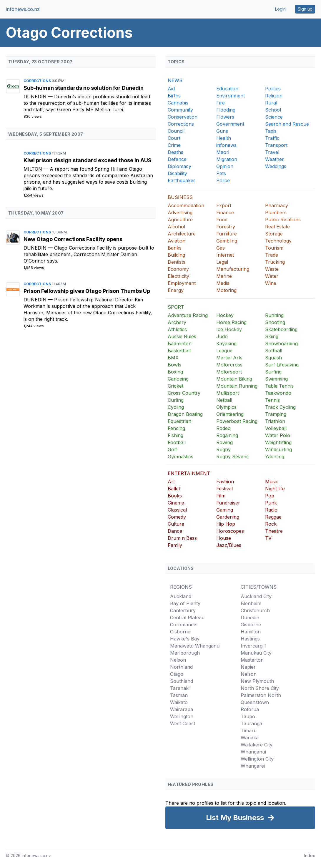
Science (274, 117)
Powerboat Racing (237, 421)
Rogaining (227, 435)
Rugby (223, 449)
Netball (224, 400)
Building (176, 255)
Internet (225, 255)
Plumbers (276, 213)
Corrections (38, 81)
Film (221, 496)
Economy (178, 269)
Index (310, 855)
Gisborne (180, 632)
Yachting (275, 457)
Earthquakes (182, 180)
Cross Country (184, 393)
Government (230, 124)
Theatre (274, 531)
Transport (276, 145)
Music (272, 482)
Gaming (225, 510)
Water (272, 276)
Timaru (249, 731)
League (224, 351)
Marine (224, 276)
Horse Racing (231, 322)
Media (223, 283)
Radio (271, 510)
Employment (182, 283)
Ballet (174, 489)
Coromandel (184, 625)
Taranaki (180, 688)
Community (180, 110)
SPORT (176, 307)
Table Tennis (279, 386)
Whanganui (253, 752)
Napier (248, 667)
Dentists (177, 262)
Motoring (226, 290)
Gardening (228, 517)
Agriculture (180, 220)
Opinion (225, 166)
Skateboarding (281, 329)
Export (224, 205)
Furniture (227, 234)
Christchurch (255, 610)
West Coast (183, 723)
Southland (182, 681)
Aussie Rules (182, 336)
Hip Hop (226, 524)
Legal (222, 262)
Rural (271, 103)
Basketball (179, 351)
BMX (173, 358)
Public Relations (283, 220)
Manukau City (256, 653)
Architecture (182, 234)
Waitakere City (257, 745)
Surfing (273, 372)
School (273, 110)
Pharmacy (277, 205)
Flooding (226, 110)
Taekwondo (278, 393)
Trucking (275, 262)
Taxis (271, 131)
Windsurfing (278, 449)
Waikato (179, 702)
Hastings (250, 639)
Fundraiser (228, 503)
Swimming (276, 379)
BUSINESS (180, 197)
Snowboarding (281, 343)
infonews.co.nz (23, 9)
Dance (175, 531)
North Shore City (260, 688)
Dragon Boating (185, 414)
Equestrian (179, 421)
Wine (271, 283)
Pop (270, 496)
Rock (271, 524)
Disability (177, 173)
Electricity (178, 276)
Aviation (177, 241)
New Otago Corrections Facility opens (73, 239)
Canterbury (183, 610)
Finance (225, 213)
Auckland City (256, 596)
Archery (177, 322)
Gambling (227, 241)
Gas (221, 248)
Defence (177, 159)
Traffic (272, 138)
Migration (227, 159)
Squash (273, 358)
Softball (274, 351)
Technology (278, 241)
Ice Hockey (229, 329)
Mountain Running (237, 386)
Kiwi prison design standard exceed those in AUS (88, 160)
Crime (174, 145)
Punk (271, 503)
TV (268, 538)
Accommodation (186, 205)
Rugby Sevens (232, 457)
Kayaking (226, 343)
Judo (222, 336)
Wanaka (250, 738)
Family (175, 545)
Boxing (175, 372)
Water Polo (278, 435)
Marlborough (185, 653)
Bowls (174, 365)
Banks (175, 248)
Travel (272, 152)
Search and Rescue (287, 124)
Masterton (252, 660)
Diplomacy (179, 166)
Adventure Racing (188, 315)
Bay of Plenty (185, 603)
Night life (275, 489)
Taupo (248, 716)
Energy (176, 290)
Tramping (276, 414)
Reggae (273, 517)
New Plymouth (257, 681)
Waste (272, 269)
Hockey (225, 315)
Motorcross (229, 365)
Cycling (176, 407)
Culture (176, 524)
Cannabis (178, 103)
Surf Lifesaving (282, 365)
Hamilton (251, 632)
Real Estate (277, 227)
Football (177, 442)
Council (176, 131)
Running (274, 315)
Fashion (225, 482)
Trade (272, 255)
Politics (273, 89)
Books (175, 496)
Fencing (176, 428)
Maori (223, 152)
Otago (177, 674)
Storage (274, 234)
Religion (274, 96)
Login (280, 9)
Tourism (274, 248)
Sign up (305, 9)
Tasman (179, 695)
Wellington (182, 716)
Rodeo (223, 428)
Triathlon (275, 421)
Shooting (275, 322)
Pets (221, 173)
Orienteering (230, 414)
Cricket (176, 386)
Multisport (228, 393)
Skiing (272, 336)
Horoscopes (230, 531)
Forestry (226, 227)
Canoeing (178, 379)
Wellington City (257, 759)
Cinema (176, 503)
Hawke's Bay (185, 639)
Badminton (180, 343)
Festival (224, 489)
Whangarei (253, 766)
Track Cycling (280, 407)
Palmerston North (261, 695)
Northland (181, 667)
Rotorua (250, 709)
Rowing (224, 442)
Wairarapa (182, 709)
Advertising (180, 213)
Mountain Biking (234, 379)
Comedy (177, 517)
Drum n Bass (182, 538)
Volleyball (276, 428)
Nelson (178, 660)
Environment (231, 96)
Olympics (226, 407)
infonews (226, 145)
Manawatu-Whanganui (195, 646)
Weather (275, 159)
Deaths (176, 152)
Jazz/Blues (229, 545)
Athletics (177, 329)
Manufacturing (233, 269)
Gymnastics (181, 457)
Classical (177, 510)
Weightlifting (278, 442)
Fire (221, 103)
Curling (176, 400)
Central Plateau (187, 618)
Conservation (183, 117)
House (224, 538)
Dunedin (36, 97)
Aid (171, 89)
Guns (222, 131)
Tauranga (251, 723)
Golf (172, 449)
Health (224, 138)
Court (174, 138)
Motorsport (229, 372)
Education (227, 89)
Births (174, 96)
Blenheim (251, 603)
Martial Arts (229, 358)
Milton (34, 169)
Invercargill (253, 646)
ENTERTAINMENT (189, 473)
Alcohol (176, 227)
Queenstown (255, 702)
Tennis (272, 400)
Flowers (225, 117)
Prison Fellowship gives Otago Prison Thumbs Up (87, 291)
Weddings (276, 166)
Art (171, 482)
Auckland (181, 596)
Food (222, 220)
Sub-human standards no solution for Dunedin (84, 88)
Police (223, 180)
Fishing (176, 435)
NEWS (175, 80)
